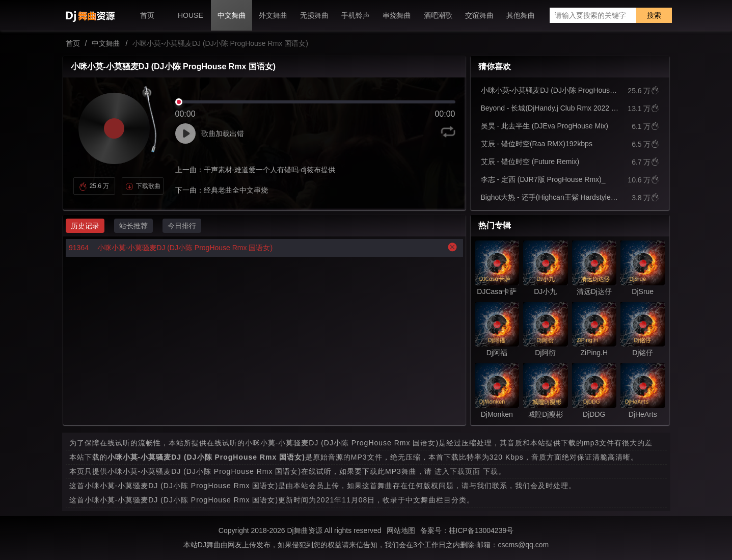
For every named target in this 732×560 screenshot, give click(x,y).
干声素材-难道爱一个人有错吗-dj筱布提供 (269, 170)
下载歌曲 (143, 186)
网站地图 (401, 530)
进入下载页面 (457, 471)
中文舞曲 (106, 43)
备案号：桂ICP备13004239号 (467, 530)
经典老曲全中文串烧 (236, 190)
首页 (73, 43)
